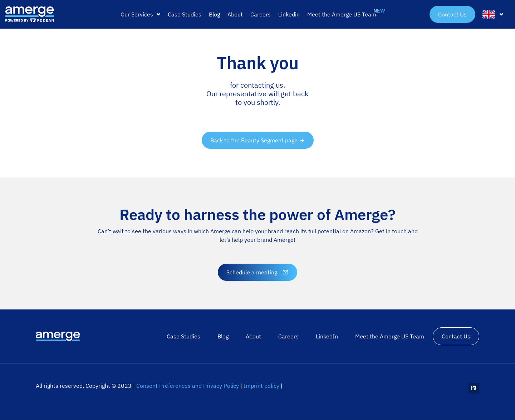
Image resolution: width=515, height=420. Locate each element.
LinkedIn (327, 336)
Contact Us (456, 336)
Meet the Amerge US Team (390, 336)
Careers (288, 336)
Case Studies (183, 336)
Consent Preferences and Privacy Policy (188, 386)
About (253, 336)
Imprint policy (261, 386)
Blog (223, 336)
